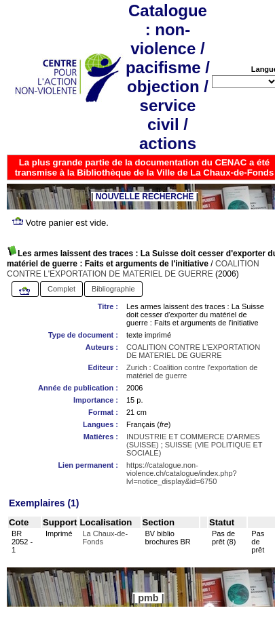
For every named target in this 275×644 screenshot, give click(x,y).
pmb (148, 598)
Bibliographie (113, 289)
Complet (61, 289)
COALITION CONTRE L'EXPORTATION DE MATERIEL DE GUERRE (133, 269)
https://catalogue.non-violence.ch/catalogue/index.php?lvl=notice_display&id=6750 (182, 473)
